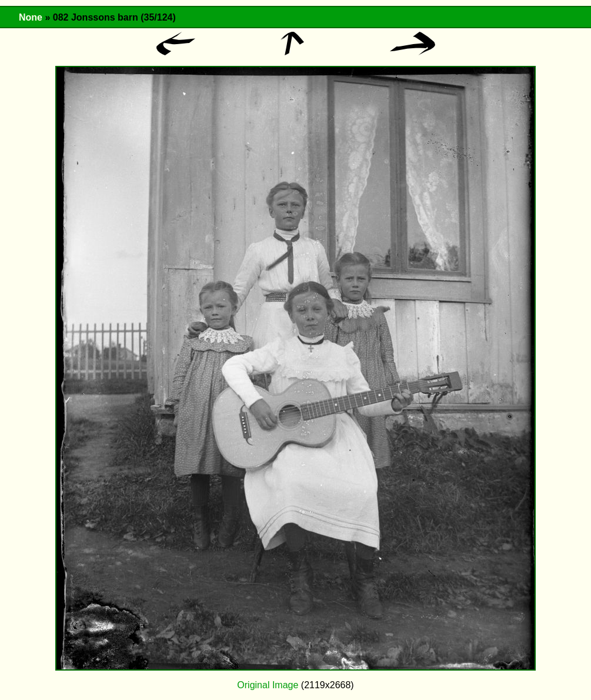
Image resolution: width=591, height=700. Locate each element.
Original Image (268, 685)
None (31, 17)
